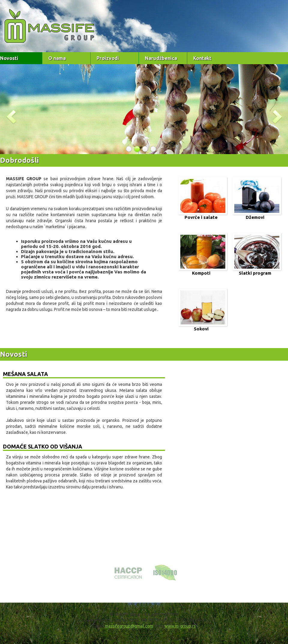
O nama (57, 58)
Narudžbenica (161, 58)
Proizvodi (108, 58)
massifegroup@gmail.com (129, 626)
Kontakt (202, 58)
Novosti (9, 58)
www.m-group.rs (180, 626)
